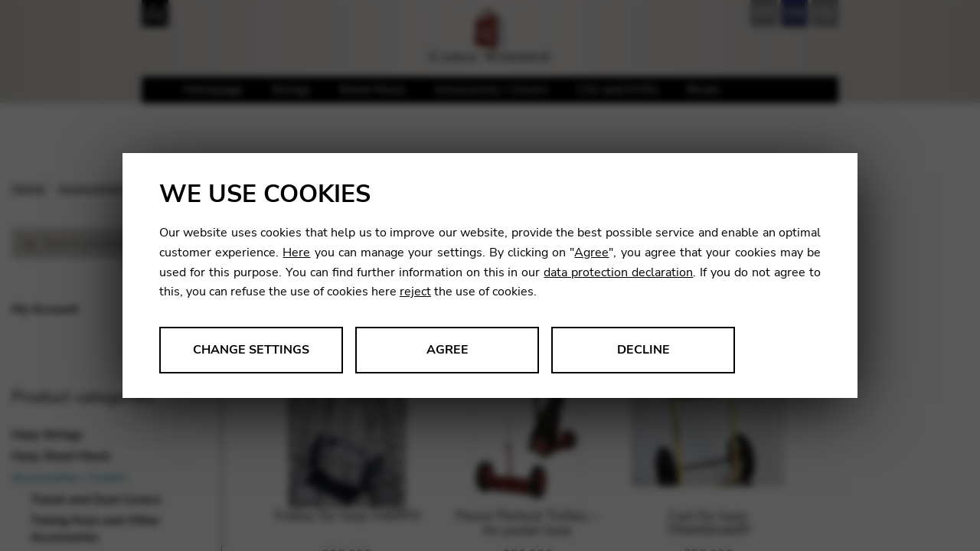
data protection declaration (618, 272)
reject (415, 292)
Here (296, 253)
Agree (591, 253)
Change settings (251, 350)
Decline (644, 350)
